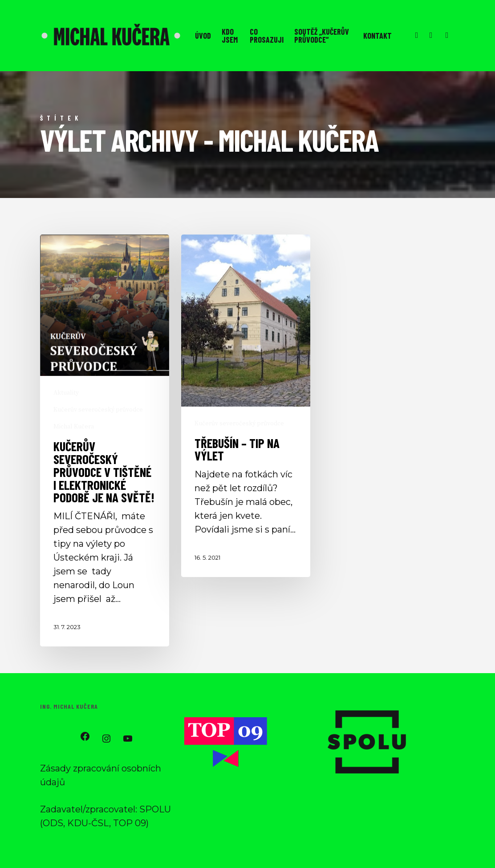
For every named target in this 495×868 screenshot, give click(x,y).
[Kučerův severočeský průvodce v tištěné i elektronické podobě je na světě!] (105, 440)
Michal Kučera (74, 427)
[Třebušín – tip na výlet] (246, 406)
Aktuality (66, 393)
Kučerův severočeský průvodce (98, 410)
